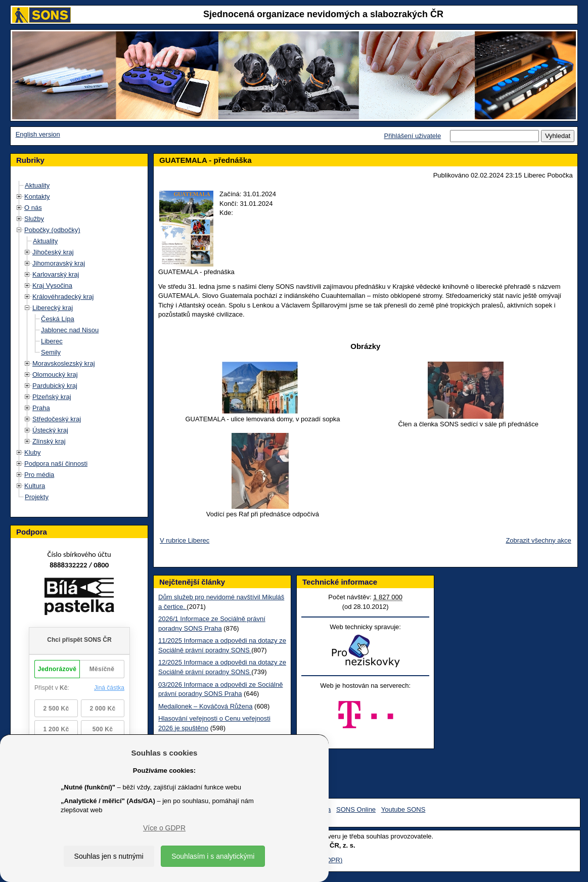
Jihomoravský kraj (59, 263)
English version (38, 134)
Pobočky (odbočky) (52, 230)
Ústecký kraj (50, 430)
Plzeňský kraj (52, 397)
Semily (51, 352)
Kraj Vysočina (52, 285)
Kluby (33, 452)
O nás (33, 208)
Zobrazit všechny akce (538, 540)
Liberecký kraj (53, 308)
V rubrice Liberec (185, 540)
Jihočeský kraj (53, 252)
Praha (41, 408)
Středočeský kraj (57, 419)
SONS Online (356, 809)
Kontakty (37, 196)
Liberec (52, 341)
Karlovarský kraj (56, 274)
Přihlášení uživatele (412, 136)
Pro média (39, 475)
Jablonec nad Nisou (70, 330)
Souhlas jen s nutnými (109, 856)
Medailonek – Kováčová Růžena (205, 706)
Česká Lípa (58, 319)
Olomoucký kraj (55, 374)
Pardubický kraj (55, 386)
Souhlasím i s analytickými (213, 856)
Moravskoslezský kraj (64, 363)
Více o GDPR (164, 828)
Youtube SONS (403, 809)
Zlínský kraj (49, 441)
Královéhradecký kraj (63, 297)
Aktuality (37, 185)
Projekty (37, 497)
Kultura (35, 486)
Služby (34, 219)
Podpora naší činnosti (56, 464)
